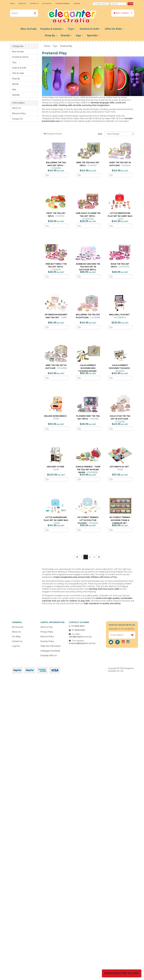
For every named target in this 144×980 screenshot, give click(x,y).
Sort (100, 134)
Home (12, 3)
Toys (72, 29)
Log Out (16, 646)
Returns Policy (19, 113)
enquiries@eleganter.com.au (82, 643)
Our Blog (16, 637)
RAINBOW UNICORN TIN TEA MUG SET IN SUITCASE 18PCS (88, 267)
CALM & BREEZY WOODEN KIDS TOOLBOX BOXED (87, 368)
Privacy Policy (47, 632)
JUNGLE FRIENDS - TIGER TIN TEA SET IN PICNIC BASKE (88, 469)
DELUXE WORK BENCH (55, 416)
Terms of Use (46, 627)
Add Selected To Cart (122, 973)
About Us (22, 3)
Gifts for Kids (114, 29)
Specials (93, 35)
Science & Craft (90, 29)
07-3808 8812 (78, 626)
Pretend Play (66, 46)
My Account (47, 3)
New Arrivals (29, 29)
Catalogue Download (50, 651)
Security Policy (47, 641)
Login (131, 4)
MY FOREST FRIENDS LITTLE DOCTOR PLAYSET (88, 520)
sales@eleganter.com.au (80, 637)
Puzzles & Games (52, 29)
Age (79, 35)
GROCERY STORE (55, 467)
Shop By (51, 35)
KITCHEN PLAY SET (119, 467)
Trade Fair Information (51, 646)
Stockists (77, 3)
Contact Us (34, 3)
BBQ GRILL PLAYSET (119, 315)
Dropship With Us (49, 656)
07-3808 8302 (78, 630)
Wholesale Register (63, 3)
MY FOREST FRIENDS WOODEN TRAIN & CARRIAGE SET (120, 520)
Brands (66, 35)
